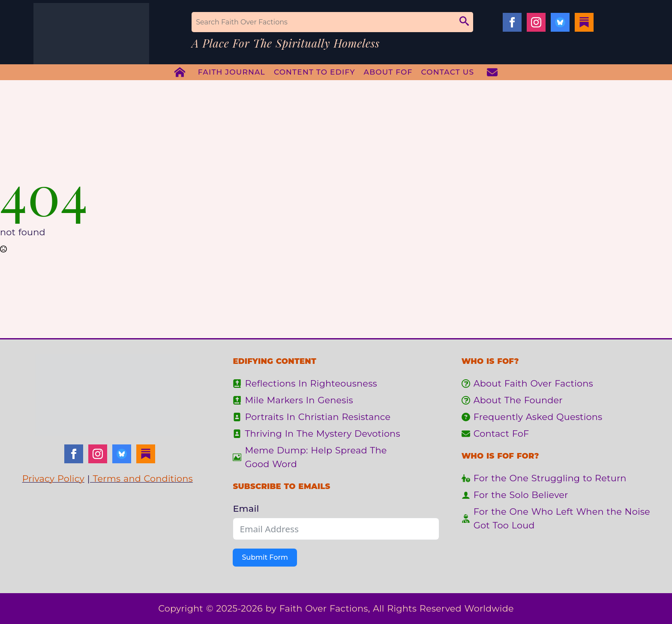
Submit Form (265, 557)
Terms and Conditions (141, 478)
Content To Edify (315, 72)
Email (246, 508)
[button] (464, 22)
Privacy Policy (53, 478)
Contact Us (448, 72)
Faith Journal (232, 72)
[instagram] (536, 22)
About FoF (388, 72)
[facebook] (512, 22)
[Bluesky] (560, 22)
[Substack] (584, 22)
